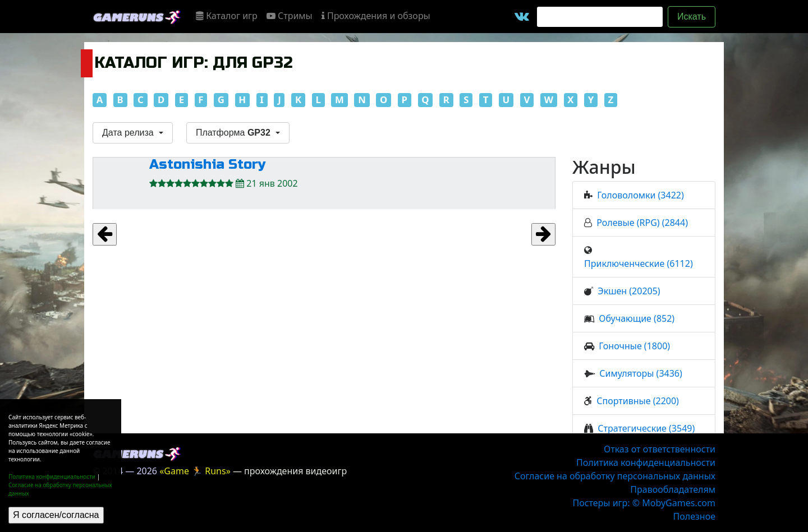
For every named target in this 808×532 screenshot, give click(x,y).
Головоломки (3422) (640, 195)
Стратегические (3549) (646, 428)
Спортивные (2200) (638, 401)
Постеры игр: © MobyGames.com (644, 503)
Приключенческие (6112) (639, 263)
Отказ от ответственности (660, 449)
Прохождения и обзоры (376, 16)
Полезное (694, 516)
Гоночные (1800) (634, 346)
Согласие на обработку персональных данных (615, 476)
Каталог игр (227, 16)
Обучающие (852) (637, 318)
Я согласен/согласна (56, 515)
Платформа (234, 133)
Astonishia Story (208, 165)
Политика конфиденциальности (52, 477)
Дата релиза (129, 133)
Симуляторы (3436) (641, 373)
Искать (692, 17)
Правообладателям (673, 489)
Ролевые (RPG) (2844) (642, 223)
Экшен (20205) (629, 291)
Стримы (290, 16)
